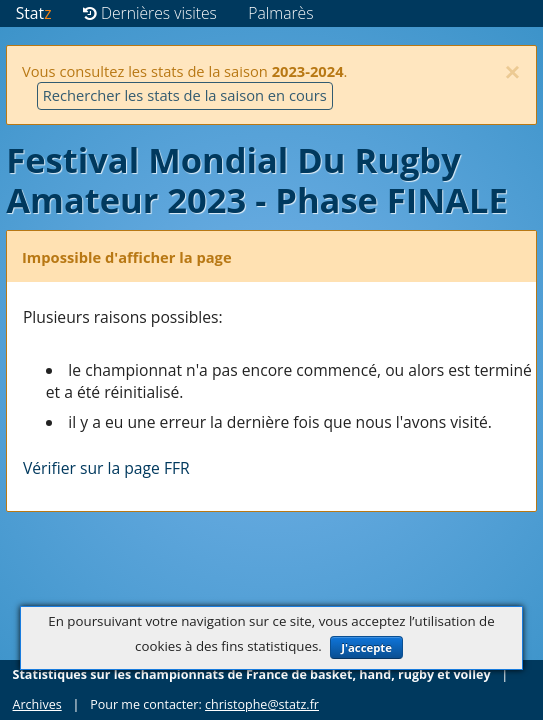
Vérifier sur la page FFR (106, 468)
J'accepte (366, 647)
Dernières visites (150, 13)
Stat (34, 13)
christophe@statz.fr (262, 704)
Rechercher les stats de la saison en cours (185, 95)
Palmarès (280, 13)
